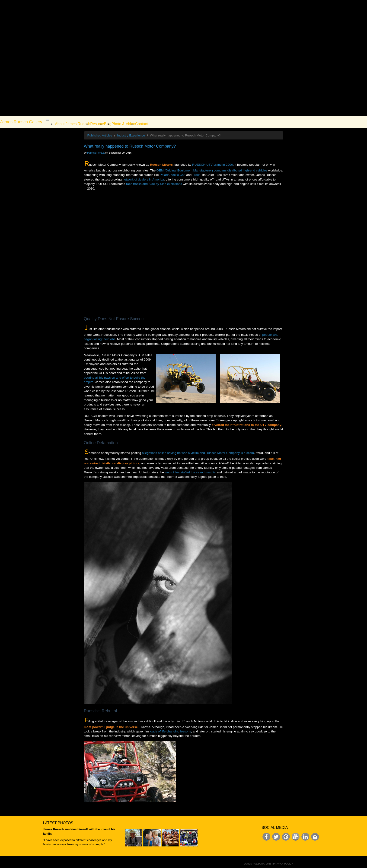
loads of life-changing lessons (170, 731)
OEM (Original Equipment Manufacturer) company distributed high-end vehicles (212, 170)
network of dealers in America (143, 179)
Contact (142, 124)
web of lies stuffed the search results (190, 472)
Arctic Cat (178, 175)
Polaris (165, 175)
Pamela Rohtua (96, 153)
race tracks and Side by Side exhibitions (154, 184)
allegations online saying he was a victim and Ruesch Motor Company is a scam (198, 453)
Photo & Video (123, 124)
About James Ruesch (73, 124)
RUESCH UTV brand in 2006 (212, 165)
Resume (97, 124)
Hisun (196, 175)
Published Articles (100, 135)
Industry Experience (131, 135)
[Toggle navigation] (48, 120)
